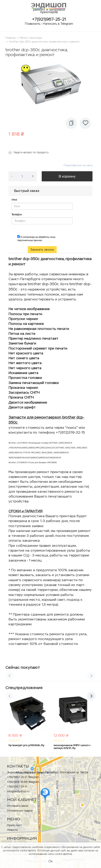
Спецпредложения (24, 688)
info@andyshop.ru (18, 791)
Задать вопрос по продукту (31, 152)
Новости (12, 830)
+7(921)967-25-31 (17, 787)
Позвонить (33, 24)
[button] (71, 123)
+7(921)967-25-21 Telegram (23, 777)
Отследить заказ (18, 806)
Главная (11, 38)
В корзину (67, 176)
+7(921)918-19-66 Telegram (23, 782)
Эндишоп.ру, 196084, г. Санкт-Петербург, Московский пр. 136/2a (48, 772)
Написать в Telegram (58, 24)
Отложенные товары (20, 811)
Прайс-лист (14, 825)
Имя (14, 200)
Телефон (17, 214)
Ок (50, 861)
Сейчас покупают (23, 667)
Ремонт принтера (31, 38)
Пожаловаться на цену (78, 165)
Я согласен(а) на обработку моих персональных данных (36, 238)
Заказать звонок (42, 250)
